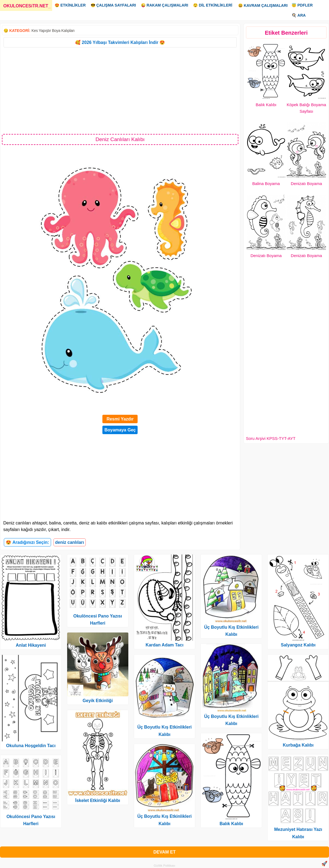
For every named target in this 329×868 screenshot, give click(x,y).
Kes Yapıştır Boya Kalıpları (53, 31)
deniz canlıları (70, 542)
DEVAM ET (164, 852)
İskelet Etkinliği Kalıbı (98, 800)
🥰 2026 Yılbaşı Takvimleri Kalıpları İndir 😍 (120, 42)
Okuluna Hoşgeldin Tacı (31, 746)
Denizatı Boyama (306, 184)
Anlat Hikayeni (31, 645)
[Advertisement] (120, 90)
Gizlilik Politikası (164, 866)
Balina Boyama (266, 184)
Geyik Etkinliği (98, 701)
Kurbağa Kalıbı (298, 745)
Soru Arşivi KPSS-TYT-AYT (271, 438)
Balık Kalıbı (266, 105)
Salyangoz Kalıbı (298, 645)
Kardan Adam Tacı (164, 645)
